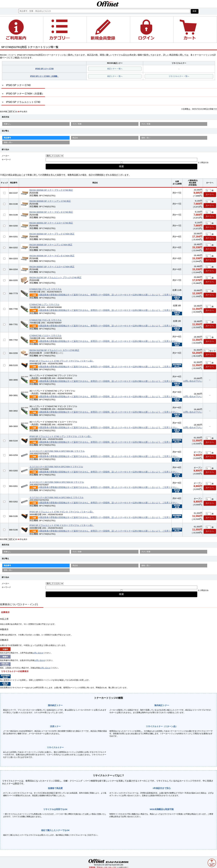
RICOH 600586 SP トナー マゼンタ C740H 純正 (52, 256)
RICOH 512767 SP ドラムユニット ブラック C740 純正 (55, 277)
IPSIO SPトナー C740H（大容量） (44, 76)
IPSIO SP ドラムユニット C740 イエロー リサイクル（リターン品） (62, 525)
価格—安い (146, 138)
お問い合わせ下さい (193, 381)
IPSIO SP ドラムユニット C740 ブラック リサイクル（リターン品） (62, 361)
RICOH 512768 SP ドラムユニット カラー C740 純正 (54, 350)
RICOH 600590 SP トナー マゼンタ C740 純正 (51, 212)
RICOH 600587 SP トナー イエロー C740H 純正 (52, 267)
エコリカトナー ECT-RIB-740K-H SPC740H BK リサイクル (57, 451)
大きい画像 (146, 124)
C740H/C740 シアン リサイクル (44, 305)
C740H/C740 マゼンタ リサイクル (46, 320)
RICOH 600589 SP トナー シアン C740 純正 (50, 201)
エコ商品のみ (203, 163)
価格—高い (8, 142)
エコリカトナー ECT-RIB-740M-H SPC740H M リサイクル (57, 482)
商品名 (75, 138)
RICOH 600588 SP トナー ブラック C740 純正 (51, 190)
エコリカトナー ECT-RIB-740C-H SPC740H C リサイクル (57, 497)
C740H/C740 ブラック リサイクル (46, 289)
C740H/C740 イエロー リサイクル (46, 336)
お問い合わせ (38, 653)
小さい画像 (77, 124)
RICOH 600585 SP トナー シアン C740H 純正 (51, 245)
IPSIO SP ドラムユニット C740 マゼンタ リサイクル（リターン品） (62, 512)
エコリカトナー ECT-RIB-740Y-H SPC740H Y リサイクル (56, 467)
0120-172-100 (102, 865)
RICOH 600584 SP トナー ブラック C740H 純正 (52, 234)
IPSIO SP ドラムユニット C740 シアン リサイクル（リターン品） (61, 436)
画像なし (7, 124)
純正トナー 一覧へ (115, 69)
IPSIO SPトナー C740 (44, 69)
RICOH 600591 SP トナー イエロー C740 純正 (51, 223)
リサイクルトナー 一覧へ (179, 76)
